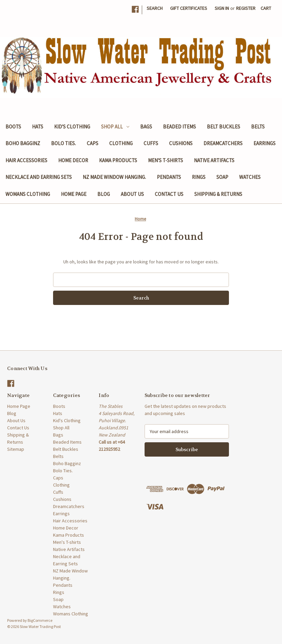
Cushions (181, 143)
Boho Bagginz (23, 143)
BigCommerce (40, 620)
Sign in (222, 8)
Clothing (121, 143)
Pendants (169, 177)
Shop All (115, 127)
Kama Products (118, 160)
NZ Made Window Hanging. (114, 177)
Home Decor (73, 160)
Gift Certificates (189, 8)
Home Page (74, 194)
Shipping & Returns (218, 194)
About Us (132, 194)
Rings (199, 177)
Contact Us (169, 194)
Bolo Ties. (63, 143)
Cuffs (151, 143)
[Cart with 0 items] (266, 8)
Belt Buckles (223, 127)
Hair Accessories (26, 160)
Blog (104, 194)
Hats (38, 127)
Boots (13, 127)
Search (155, 8)
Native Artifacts (214, 160)
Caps (93, 143)
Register (246, 8)
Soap (222, 177)
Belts (258, 127)
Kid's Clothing (72, 127)
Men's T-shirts (165, 160)
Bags (146, 127)
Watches (250, 177)
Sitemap (16, 449)
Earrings (264, 143)
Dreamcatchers (223, 143)
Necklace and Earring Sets (39, 177)
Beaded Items (179, 127)
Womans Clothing (28, 194)
